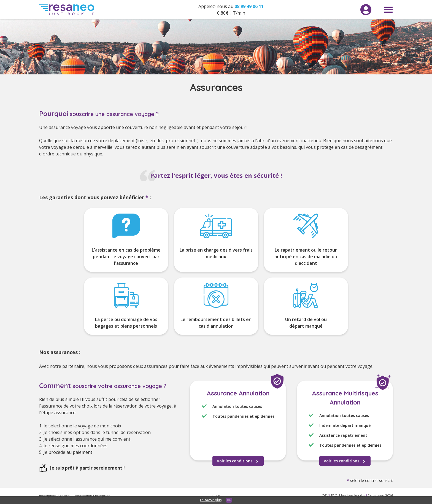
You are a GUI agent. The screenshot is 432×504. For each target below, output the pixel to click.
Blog (216, 496)
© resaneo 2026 (380, 496)
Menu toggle (388, 10)
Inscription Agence (54, 496)
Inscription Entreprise (93, 496)
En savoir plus (211, 500)
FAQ (334, 496)
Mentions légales (353, 496)
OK (229, 500)
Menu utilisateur (366, 10)
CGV (326, 496)
